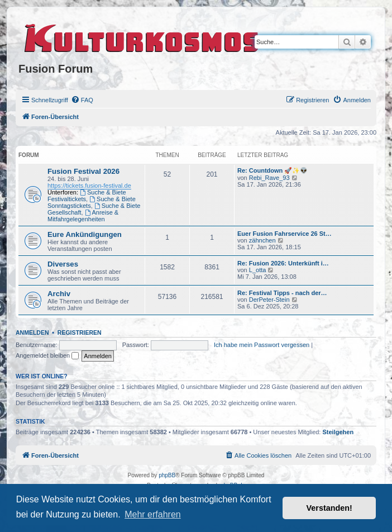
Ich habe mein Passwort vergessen (262, 345)
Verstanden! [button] (329, 508)
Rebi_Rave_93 (269, 178)
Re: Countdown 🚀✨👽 (273, 170)
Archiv (59, 294)
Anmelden (32, 332)
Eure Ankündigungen (85, 234)
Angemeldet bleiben (47, 355)
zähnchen (262, 240)
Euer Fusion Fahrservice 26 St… (285, 234)
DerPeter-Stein (269, 300)
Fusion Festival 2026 (83, 171)
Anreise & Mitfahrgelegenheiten (83, 216)
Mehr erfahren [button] (153, 514)
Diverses (63, 264)
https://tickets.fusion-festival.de (89, 186)
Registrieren (80, 332)
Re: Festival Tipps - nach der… (282, 293)
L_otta (258, 270)
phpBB (167, 475)
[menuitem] (82, 100)
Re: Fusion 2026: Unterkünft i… (283, 263)
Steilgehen (338, 432)
